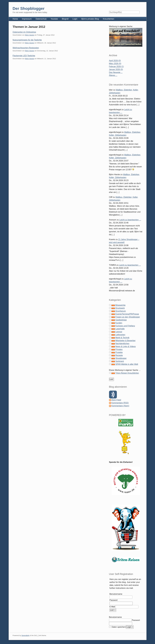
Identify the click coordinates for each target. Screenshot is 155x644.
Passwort (114, 600)
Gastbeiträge (121, 320)
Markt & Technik (122, 338)
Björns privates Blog (90, 19)
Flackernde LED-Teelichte (24, 56)
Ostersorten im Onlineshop (24, 32)
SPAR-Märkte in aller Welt (127, 364)
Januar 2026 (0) (116, 69)
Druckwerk (120, 308)
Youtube (54, 19)
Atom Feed (116, 400)
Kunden (119, 323)
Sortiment (120, 361)
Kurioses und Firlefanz (125, 326)
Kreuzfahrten (109, 19)
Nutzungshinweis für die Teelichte (27, 40)
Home (15, 19)
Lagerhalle (120, 329)
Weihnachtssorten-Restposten (26, 48)
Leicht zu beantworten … (130, 220)
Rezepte (119, 355)
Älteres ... (113, 75)
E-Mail (112, 607)
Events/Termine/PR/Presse (127, 314)
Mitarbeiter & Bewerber (125, 341)
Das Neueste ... (116, 72)
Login (75, 19)
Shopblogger (121, 358)
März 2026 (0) (115, 64)
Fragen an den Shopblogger (128, 317)
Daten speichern (119, 627)
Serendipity (26, 635)
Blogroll (65, 19)
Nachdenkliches (122, 344)
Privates (119, 349)
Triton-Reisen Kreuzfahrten (127, 373)
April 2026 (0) (115, 61)
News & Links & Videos (126, 346)
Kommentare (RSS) (120, 403)
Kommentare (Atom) (120, 406)
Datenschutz (41, 19)
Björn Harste (30, 35)
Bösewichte (120, 305)
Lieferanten (120, 335)
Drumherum (121, 311)
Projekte (119, 352)
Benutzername (116, 594)
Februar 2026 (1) (116, 66)
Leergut (119, 332)
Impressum (27, 19)
